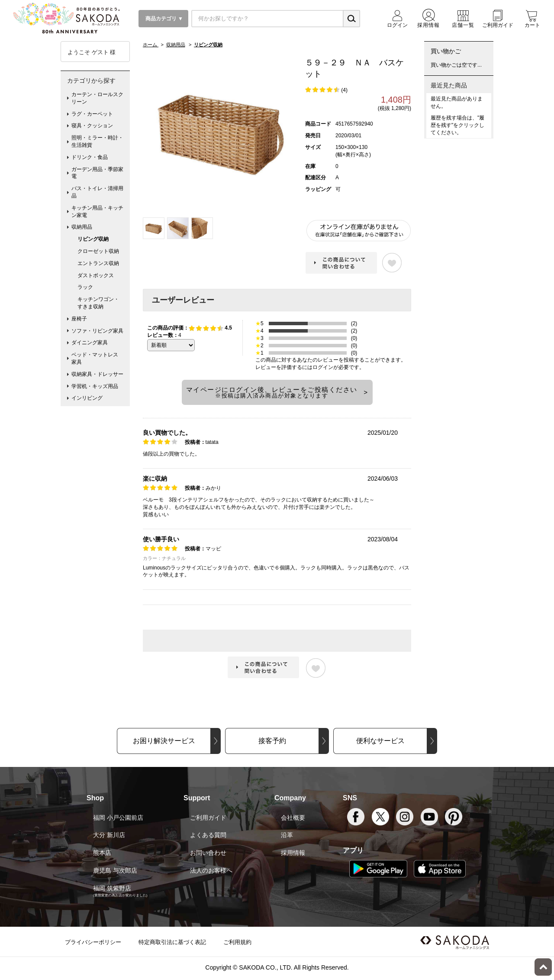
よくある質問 (208, 835)
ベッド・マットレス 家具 (97, 358)
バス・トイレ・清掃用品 (97, 192)
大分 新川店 (109, 835)
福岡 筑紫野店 (112, 888)
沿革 (287, 835)
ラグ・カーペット (92, 114)
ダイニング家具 (90, 343)
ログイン (323, 367)
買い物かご (446, 51)
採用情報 (293, 853)
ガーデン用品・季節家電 (97, 173)
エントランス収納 (98, 263)
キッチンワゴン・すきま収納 (98, 303)
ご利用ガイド (208, 818)
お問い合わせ (208, 853)
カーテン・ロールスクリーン (97, 98)
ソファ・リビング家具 (97, 331)
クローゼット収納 (98, 251)
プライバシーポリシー (93, 942)
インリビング (87, 398)
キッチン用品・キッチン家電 (97, 212)
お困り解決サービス (164, 741)
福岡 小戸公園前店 (118, 818)
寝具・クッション (92, 126)
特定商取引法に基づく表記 (172, 942)
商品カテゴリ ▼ (163, 19)
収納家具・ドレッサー (97, 374)
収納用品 (82, 227)
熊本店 (102, 853)
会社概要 (293, 818)
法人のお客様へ (211, 870)
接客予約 (272, 741)
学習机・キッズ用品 (95, 386)
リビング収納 (93, 239)
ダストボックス (96, 275)
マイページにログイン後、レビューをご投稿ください (272, 392)
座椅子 (79, 319)
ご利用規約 (237, 942)
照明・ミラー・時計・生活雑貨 (97, 141)
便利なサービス (380, 741)
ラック (85, 287)
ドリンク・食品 (90, 157)
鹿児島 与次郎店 (115, 870)
